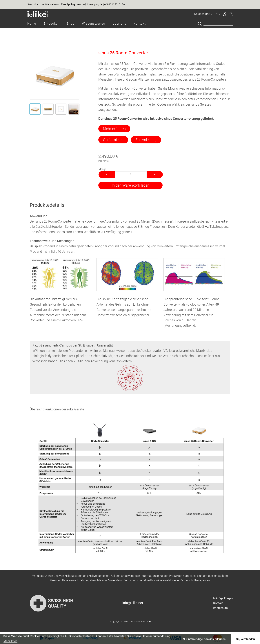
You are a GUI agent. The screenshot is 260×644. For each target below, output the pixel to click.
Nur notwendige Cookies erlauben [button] (204, 639)
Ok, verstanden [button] (245, 639)
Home (32, 24)
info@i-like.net (133, 603)
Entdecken (51, 24)
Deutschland (204, 14)
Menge (102, 169)
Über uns (119, 24)
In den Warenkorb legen (131, 185)
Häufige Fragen (223, 598)
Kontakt (140, 24)
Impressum (220, 608)
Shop (71, 24)
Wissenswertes (94, 24)
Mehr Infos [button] (10, 641)
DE (218, 14)
